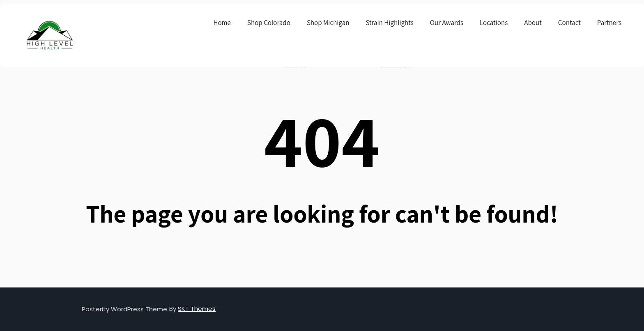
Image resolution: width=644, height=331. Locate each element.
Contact (569, 23)
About (533, 23)
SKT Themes (197, 309)
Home (222, 23)
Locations (494, 23)
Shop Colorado (269, 23)
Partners (609, 23)
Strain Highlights (389, 23)
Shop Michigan (328, 23)
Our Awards (447, 23)
